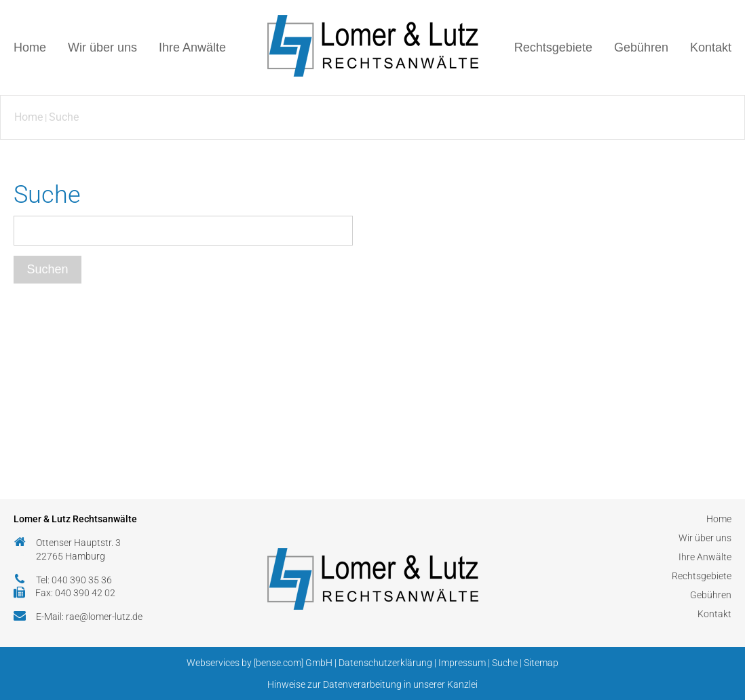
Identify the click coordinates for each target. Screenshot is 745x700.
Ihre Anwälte (192, 47)
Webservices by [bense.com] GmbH (260, 663)
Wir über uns (102, 47)
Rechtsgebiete (553, 47)
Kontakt (711, 47)
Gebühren (641, 47)
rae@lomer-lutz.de (104, 617)
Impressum (462, 663)
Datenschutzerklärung (385, 663)
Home (30, 47)
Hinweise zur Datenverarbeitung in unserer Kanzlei (372, 684)
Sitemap (541, 663)
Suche (64, 117)
